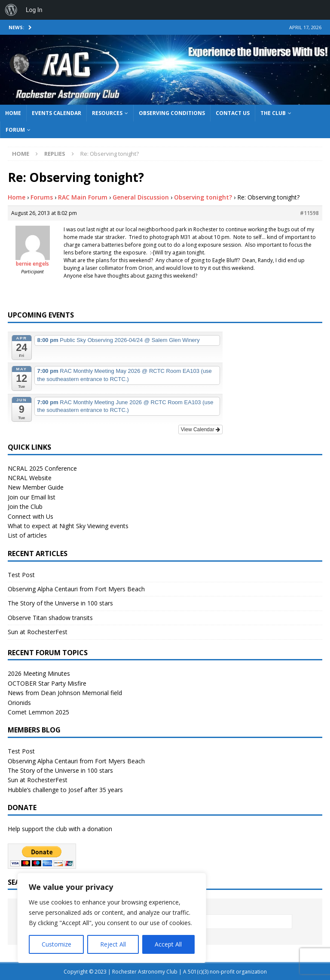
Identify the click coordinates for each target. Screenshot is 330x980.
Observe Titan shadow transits (50, 618)
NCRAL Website (30, 478)
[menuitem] (11, 10)
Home (13, 113)
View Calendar (200, 430)
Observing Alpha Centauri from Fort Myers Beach (76, 589)
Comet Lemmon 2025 (38, 712)
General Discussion (141, 197)
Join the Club (25, 507)
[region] (112, 918)
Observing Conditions (172, 113)
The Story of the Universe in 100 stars (60, 603)
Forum (15, 130)
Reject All (113, 944)
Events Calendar (57, 113)
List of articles (27, 535)
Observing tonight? (203, 197)
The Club (273, 113)
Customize (57, 944)
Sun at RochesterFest (38, 632)
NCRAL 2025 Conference (42, 468)
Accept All (168, 944)
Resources (107, 113)
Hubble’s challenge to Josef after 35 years (65, 790)
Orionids (19, 703)
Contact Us (233, 113)
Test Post (21, 575)
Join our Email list (32, 497)
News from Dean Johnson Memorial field (65, 693)
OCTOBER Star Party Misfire (47, 683)
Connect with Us (31, 516)
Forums (42, 197)
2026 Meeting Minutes (39, 673)
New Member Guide (36, 487)
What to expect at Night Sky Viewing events (68, 526)
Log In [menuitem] (34, 10)
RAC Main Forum (83, 197)
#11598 (309, 213)
